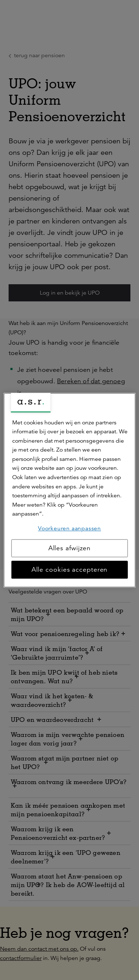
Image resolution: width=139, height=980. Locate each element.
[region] (70, 490)
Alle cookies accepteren (70, 570)
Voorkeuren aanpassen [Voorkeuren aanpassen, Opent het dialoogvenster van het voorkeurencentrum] (69, 528)
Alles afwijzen (70, 548)
